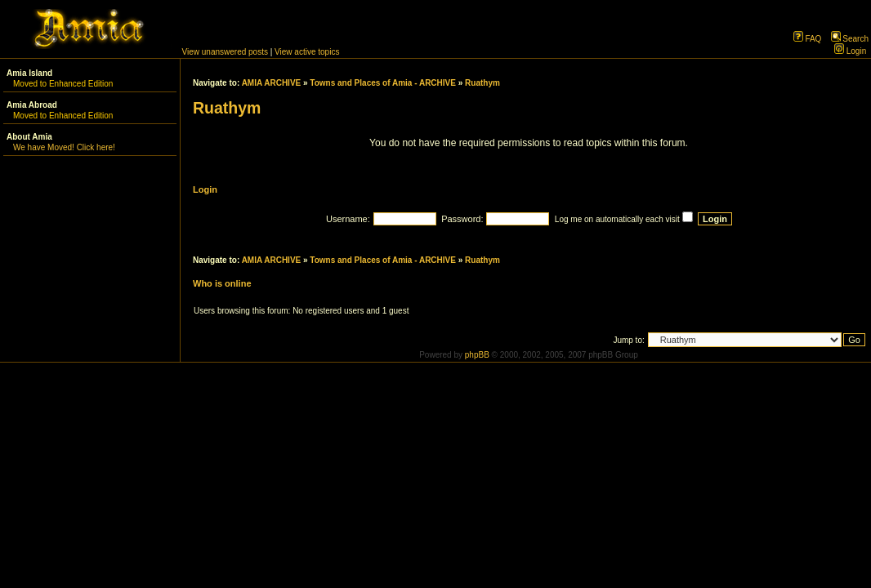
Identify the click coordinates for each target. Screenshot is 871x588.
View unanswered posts (225, 52)
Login (850, 51)
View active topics (307, 52)
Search (850, 39)
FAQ (808, 39)
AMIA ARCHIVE (272, 83)
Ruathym (482, 83)
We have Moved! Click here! (64, 147)
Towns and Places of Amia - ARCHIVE (383, 83)
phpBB (477, 355)
